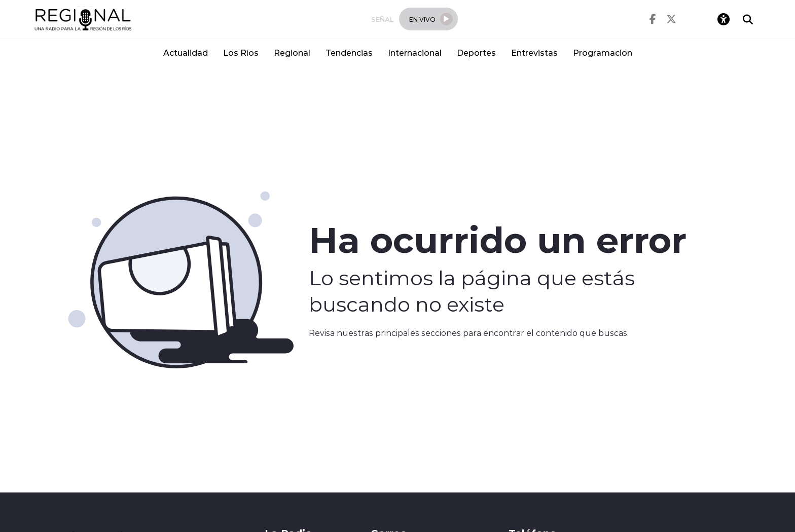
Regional (292, 52)
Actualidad (186, 52)
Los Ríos (241, 52)
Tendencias (349, 52)
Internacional (415, 52)
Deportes (476, 52)
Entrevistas (534, 52)
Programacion (603, 52)
